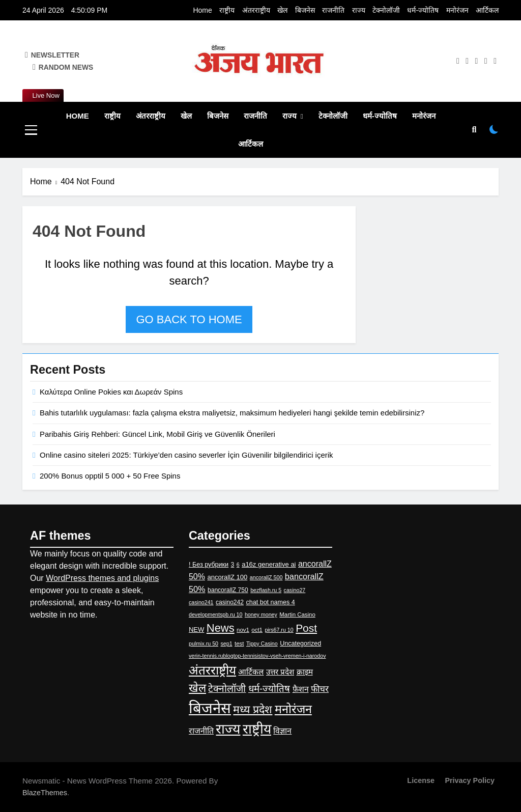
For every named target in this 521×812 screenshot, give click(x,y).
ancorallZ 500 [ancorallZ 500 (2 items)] (266, 577)
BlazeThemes (45, 793)
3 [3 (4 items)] (233, 565)
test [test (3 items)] (239, 643)
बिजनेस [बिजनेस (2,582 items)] (210, 708)
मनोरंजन (457, 10)
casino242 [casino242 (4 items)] (230, 602)
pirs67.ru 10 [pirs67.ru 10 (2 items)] (279, 630)
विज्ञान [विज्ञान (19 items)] (282, 731)
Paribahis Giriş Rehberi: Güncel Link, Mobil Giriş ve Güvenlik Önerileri (157, 434)
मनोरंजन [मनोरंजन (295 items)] (293, 709)
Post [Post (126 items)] (306, 628)
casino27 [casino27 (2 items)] (295, 590)
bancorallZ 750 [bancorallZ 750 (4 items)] (228, 590)
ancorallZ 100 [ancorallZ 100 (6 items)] (227, 577)
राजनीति (333, 10)
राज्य (359, 10)
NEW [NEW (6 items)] (196, 629)
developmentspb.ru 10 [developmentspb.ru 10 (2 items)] (215, 614)
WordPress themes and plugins (102, 578)
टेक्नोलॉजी (386, 10)
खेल (282, 10)
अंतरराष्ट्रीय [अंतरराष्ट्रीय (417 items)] (212, 670)
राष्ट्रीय (227, 10)
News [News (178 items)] (221, 628)
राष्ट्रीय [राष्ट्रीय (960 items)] (257, 729)
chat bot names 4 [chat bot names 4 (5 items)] (270, 602)
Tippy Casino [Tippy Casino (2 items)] (262, 643)
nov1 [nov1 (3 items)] (243, 630)
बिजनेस (305, 10)
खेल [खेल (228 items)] (197, 688)
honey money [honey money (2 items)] (261, 614)
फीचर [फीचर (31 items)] (320, 689)
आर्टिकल (487, 10)
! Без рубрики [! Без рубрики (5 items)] (209, 565)
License (421, 780)
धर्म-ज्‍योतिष (423, 10)
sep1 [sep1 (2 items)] (226, 643)
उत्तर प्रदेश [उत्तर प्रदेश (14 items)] (280, 672)
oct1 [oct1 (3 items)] (257, 630)
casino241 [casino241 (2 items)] (201, 602)
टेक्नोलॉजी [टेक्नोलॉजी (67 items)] (227, 689)
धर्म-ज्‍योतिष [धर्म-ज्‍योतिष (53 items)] (269, 689)
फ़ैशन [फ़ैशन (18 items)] (301, 689)
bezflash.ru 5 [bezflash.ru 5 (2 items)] (266, 590)
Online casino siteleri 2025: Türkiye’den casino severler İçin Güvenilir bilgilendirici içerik (186, 455)
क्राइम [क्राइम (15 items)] (305, 672)
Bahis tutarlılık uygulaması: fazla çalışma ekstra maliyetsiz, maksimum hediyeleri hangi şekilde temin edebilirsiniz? (232, 413)
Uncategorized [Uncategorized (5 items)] (300, 643)
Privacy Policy (470, 780)
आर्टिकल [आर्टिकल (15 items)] (251, 672)
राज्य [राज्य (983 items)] (228, 729)
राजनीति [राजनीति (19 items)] (201, 731)
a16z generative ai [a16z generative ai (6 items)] (269, 564)
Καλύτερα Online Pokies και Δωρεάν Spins (111, 392)
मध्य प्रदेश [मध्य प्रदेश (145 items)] (253, 710)
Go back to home (189, 319)
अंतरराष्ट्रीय (256, 10)
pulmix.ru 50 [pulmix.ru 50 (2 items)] (204, 643)
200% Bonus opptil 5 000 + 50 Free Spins (110, 476)
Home (202, 10)
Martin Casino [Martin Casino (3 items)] (297, 614)
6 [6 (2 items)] (238, 565)
